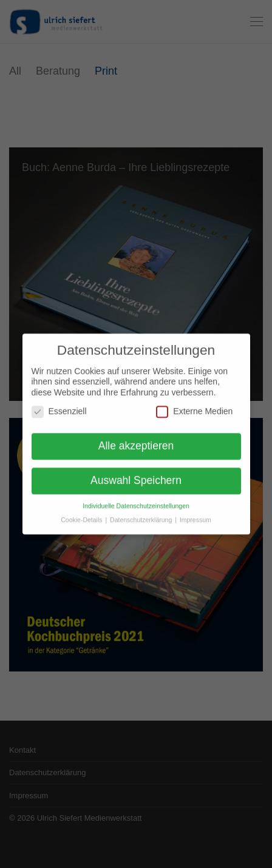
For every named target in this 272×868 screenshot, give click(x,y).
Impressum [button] (195, 516)
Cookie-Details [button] (82, 516)
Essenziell (59, 409)
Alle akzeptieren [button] (136, 443)
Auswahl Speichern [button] (136, 477)
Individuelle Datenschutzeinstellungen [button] (136, 502)
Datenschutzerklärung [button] (142, 516)
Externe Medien (194, 409)
